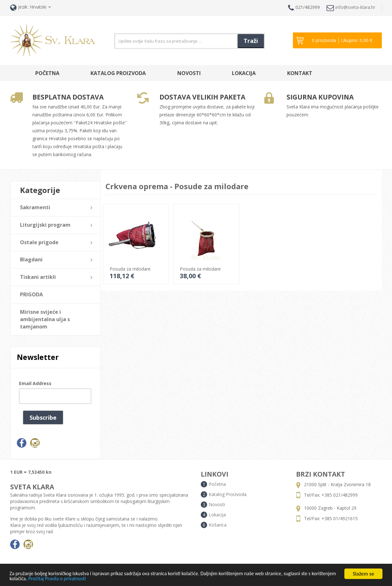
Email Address (35, 383)
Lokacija (244, 73)
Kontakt (300, 73)
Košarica (218, 525)
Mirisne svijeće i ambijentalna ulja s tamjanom (45, 319)
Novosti (189, 73)
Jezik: (19, 7)
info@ (351, 8)
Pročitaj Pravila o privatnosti (87, 579)
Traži (251, 41)
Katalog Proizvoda (118, 73)
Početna (47, 73)
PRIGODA (31, 294)
